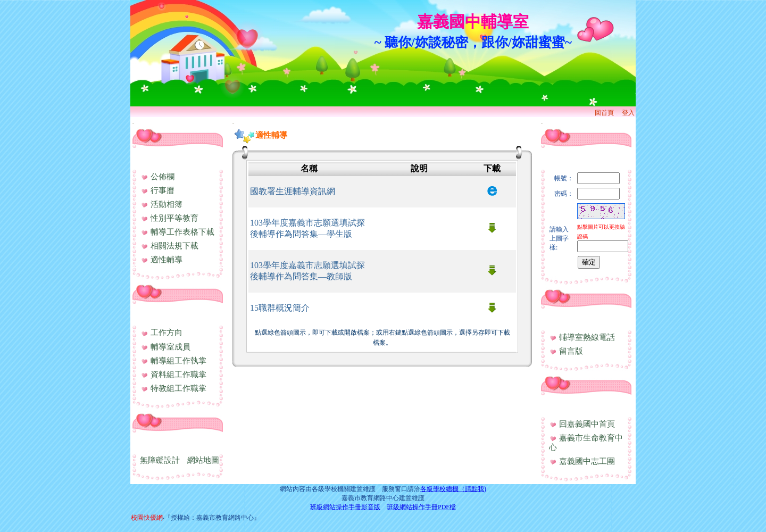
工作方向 (161, 332)
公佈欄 (157, 177)
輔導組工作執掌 (173, 361)
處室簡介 (155, 314)
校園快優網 (147, 518)
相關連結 (563, 406)
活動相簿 (161, 204)
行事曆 (157, 190)
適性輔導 (161, 260)
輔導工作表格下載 (177, 232)
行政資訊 (155, 159)
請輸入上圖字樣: (559, 238)
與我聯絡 (563, 319)
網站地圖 (203, 460)
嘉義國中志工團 (582, 461)
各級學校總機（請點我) (453, 489)
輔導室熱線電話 (582, 337)
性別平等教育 (169, 218)
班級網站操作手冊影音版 (345, 507)
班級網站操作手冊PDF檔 (421, 507)
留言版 (566, 351)
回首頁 (604, 113)
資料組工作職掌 (173, 375)
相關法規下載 (169, 246)
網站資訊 (155, 443)
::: (133, 123)
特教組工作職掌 (173, 388)
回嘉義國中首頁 (582, 424)
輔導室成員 (165, 347)
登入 (628, 113)
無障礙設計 (160, 460)
